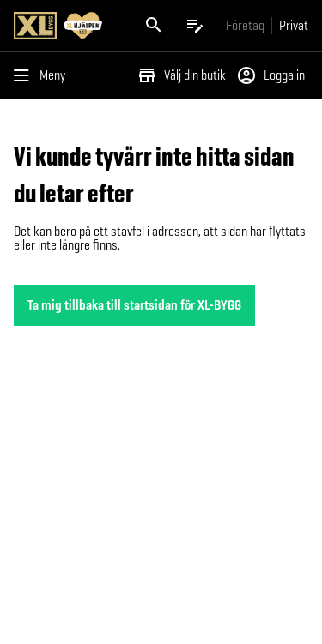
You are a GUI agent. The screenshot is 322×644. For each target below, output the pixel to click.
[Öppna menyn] (43, 75)
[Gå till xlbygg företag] (245, 25)
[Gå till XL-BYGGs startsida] (67, 26)
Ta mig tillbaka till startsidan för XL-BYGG (134, 305)
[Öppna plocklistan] (195, 26)
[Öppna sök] (154, 26)
